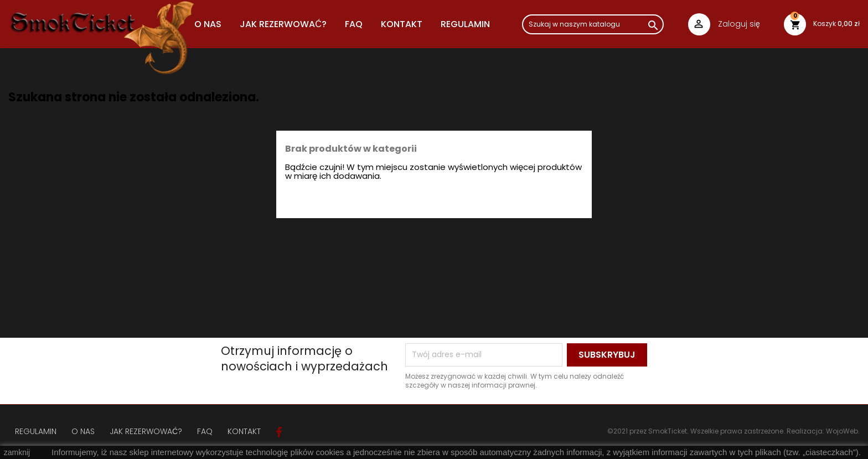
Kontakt (402, 24)
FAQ (354, 24)
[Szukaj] (593, 24)
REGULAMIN (465, 24)
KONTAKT (244, 431)
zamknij (17, 452)
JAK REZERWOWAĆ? (283, 24)
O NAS (208, 24)
